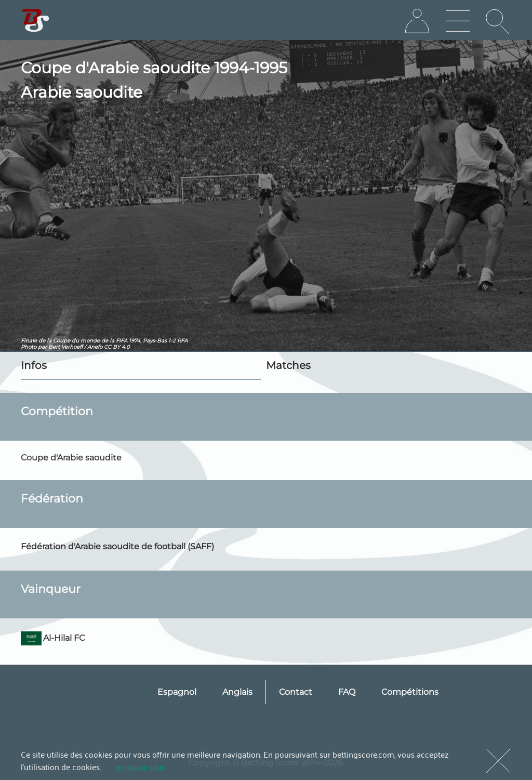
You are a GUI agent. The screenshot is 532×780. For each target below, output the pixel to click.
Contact (296, 692)
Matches (288, 365)
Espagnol (177, 692)
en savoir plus (141, 766)
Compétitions (410, 692)
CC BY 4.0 (117, 347)
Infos (34, 365)
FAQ (347, 692)
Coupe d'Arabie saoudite (71, 458)
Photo (29, 347)
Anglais (237, 692)
